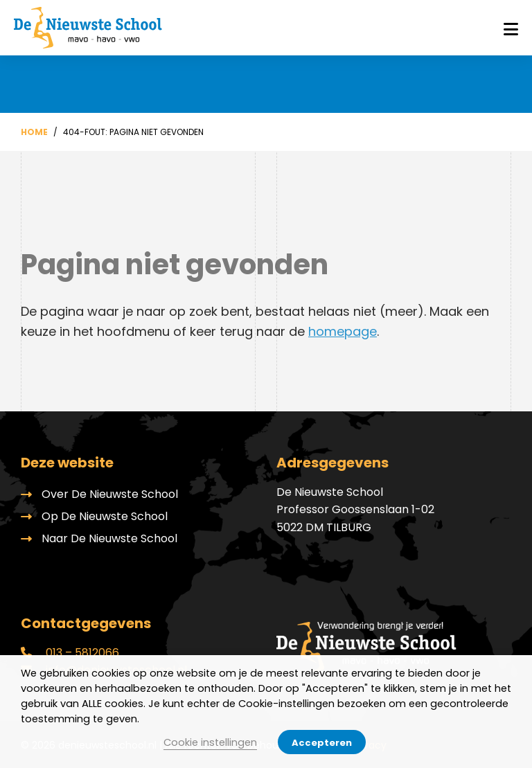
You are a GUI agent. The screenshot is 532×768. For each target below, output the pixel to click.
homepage (343, 331)
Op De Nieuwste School (105, 516)
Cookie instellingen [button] (210, 742)
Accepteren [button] (322, 743)
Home (34, 132)
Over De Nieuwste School (110, 494)
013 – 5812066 (70, 653)
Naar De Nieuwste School (109, 538)
